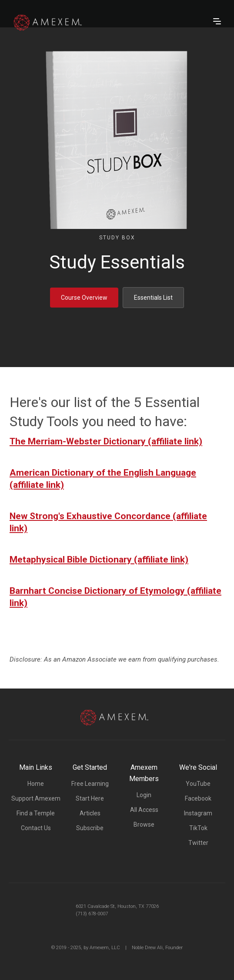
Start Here (90, 798)
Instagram (198, 813)
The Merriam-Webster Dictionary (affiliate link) (106, 441)
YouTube (198, 784)
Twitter (198, 843)
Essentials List (153, 298)
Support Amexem (36, 798)
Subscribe (90, 828)
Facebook (198, 798)
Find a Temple (36, 813)
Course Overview (84, 298)
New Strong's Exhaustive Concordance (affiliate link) (108, 522)
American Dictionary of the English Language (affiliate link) (103, 479)
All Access (144, 810)
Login (144, 795)
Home (36, 784)
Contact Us (36, 828)
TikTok (198, 828)
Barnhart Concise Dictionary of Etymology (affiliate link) (115, 597)
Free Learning (90, 784)
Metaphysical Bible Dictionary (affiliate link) (99, 560)
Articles (90, 813)
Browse (144, 824)
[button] (217, 21)
